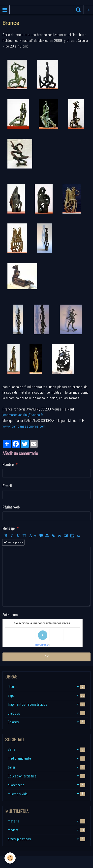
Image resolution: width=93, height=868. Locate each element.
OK (47, 657)
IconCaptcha (42, 645)
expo (46, 695)
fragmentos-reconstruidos (46, 704)
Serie (46, 749)
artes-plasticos (46, 839)
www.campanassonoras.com (24, 426)
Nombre (8, 465)
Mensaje (9, 528)
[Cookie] (10, 858)
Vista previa (13, 542)
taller (46, 767)
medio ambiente (46, 758)
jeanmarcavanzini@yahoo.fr (23, 415)
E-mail (7, 486)
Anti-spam (10, 615)
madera (46, 830)
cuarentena (46, 785)
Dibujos (46, 687)
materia (46, 821)
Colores (46, 722)
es (88, 10)
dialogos (46, 713)
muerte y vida (46, 794)
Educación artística (46, 776)
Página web (11, 507)
